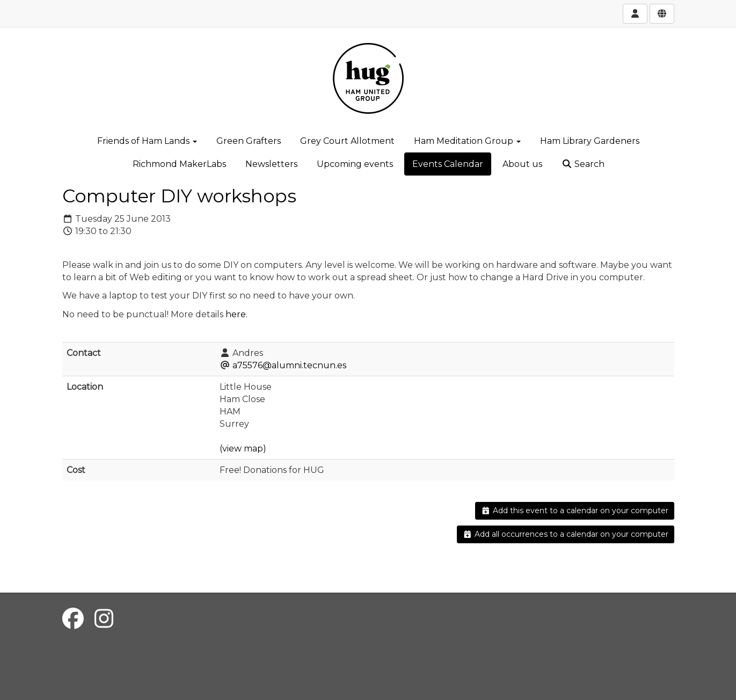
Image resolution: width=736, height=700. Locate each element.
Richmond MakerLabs (179, 164)
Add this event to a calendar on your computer (575, 511)
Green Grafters (249, 141)
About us (522, 164)
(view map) (243, 449)
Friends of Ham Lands (147, 141)
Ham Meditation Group (467, 141)
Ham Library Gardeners (590, 141)
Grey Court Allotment (347, 141)
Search (583, 164)
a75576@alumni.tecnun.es (289, 365)
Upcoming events (355, 164)
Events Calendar (448, 164)
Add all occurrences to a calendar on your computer (566, 534)
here (236, 314)
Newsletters (271, 164)
